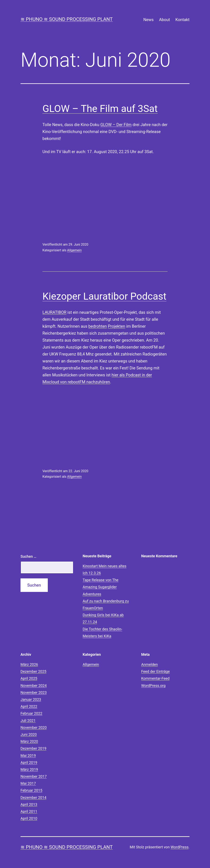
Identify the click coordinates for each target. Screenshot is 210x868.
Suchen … (28, 556)
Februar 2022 (31, 713)
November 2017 (34, 776)
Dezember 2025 (33, 671)
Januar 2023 (31, 699)
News (148, 20)
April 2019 (29, 762)
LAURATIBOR (54, 312)
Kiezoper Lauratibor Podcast (104, 296)
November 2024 (34, 686)
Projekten (116, 326)
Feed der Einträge (156, 671)
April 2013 (29, 804)
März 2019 (29, 769)
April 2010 (29, 818)
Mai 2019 (28, 756)
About (165, 20)
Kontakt (182, 20)
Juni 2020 (29, 734)
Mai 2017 (28, 783)
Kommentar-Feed (155, 678)
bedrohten (98, 326)
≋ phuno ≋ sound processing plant (67, 19)
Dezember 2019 (33, 748)
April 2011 (29, 811)
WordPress (180, 847)
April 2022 (29, 706)
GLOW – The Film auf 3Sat (100, 109)
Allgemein (74, 250)
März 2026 (29, 664)
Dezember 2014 (33, 797)
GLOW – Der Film (116, 125)
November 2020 (34, 727)
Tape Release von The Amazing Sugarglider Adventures (100, 587)
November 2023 (34, 692)
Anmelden (150, 664)
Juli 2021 (28, 721)
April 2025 (29, 678)
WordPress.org (154, 686)
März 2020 (29, 741)
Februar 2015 (31, 790)
